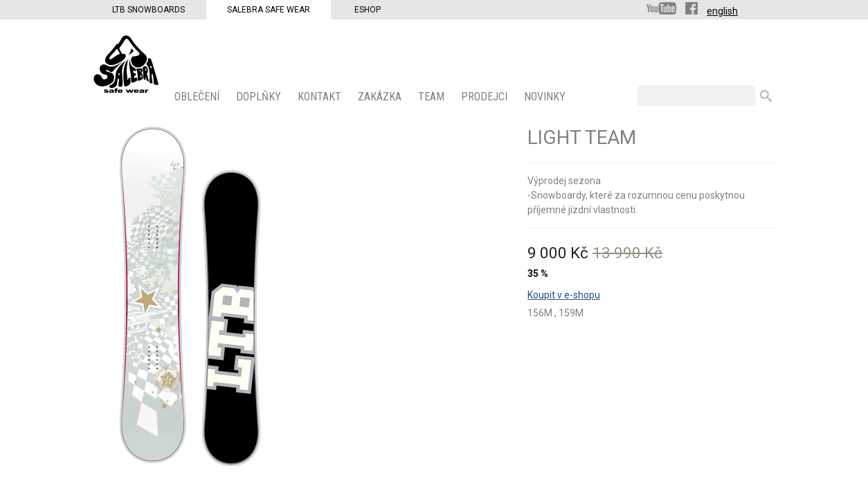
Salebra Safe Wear (269, 10)
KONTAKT (321, 97)
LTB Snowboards (148, 10)
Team (433, 97)
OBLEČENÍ (198, 97)
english (722, 11)
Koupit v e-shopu (564, 295)
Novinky (546, 97)
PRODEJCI (486, 97)
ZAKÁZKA (381, 97)
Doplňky (260, 97)
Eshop (368, 10)
